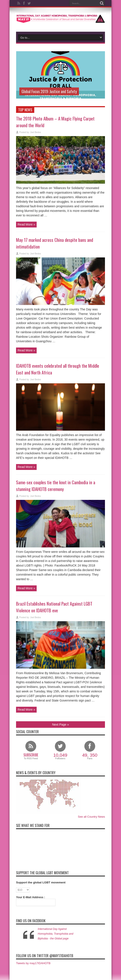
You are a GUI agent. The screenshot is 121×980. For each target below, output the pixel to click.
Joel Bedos (35, 132)
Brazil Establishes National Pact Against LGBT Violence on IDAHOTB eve (54, 607)
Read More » (26, 224)
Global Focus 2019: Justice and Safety (49, 91)
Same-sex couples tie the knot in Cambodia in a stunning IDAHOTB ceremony (56, 486)
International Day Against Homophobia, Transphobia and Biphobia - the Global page (56, 934)
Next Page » (60, 725)
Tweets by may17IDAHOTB (33, 963)
